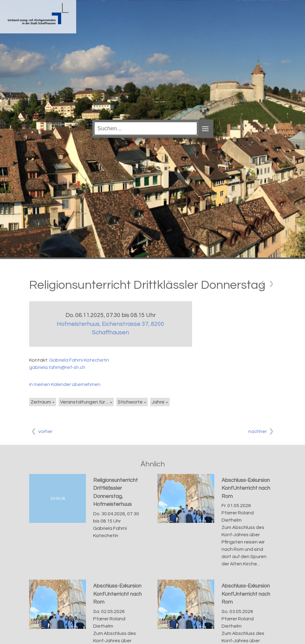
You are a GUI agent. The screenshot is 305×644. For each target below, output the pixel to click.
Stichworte (130, 402)
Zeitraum (41, 402)
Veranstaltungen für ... (84, 402)
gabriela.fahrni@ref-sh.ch (57, 367)
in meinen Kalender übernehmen (65, 384)
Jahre (158, 402)
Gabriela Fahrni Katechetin (79, 360)
